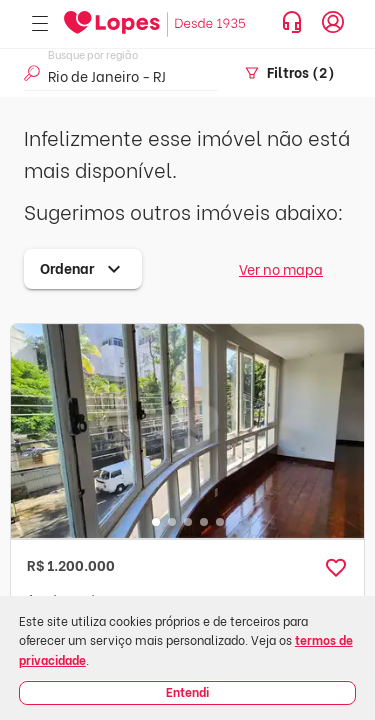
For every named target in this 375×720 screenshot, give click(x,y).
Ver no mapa (281, 268)
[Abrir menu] (40, 24)
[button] (336, 568)
